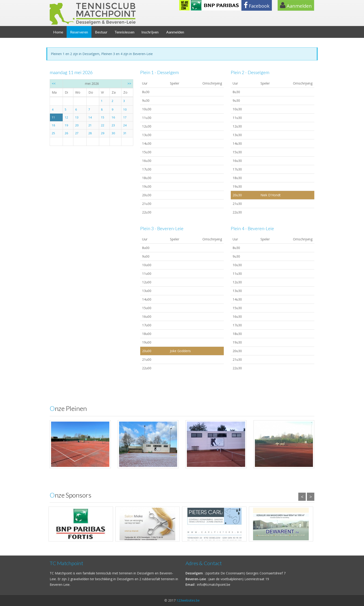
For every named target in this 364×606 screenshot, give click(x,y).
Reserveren (79, 32)
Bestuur (101, 32)
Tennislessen (124, 32)
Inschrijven (150, 32)
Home (58, 32)
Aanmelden (296, 5)
